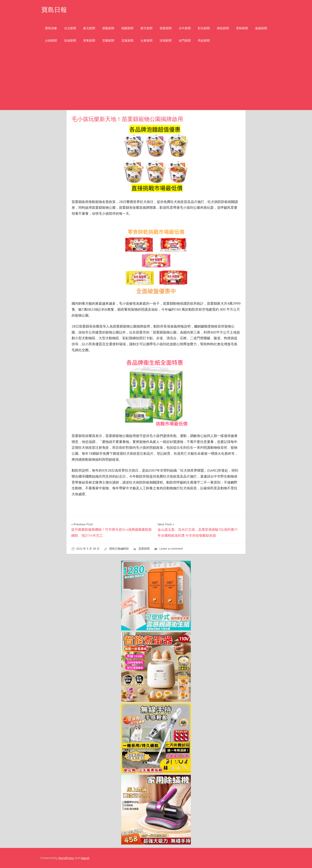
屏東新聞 (89, 40)
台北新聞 (70, 28)
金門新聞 (185, 40)
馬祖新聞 (204, 40)
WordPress (66, 858)
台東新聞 (146, 40)
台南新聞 (51, 40)
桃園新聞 (127, 28)
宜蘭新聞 (108, 40)
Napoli (85, 858)
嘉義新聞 (261, 28)
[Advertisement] (156, 80)
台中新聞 (185, 28)
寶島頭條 (51, 28)
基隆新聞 (108, 28)
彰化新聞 (204, 28)
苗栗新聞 (166, 28)
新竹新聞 (146, 28)
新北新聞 (89, 28)
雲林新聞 (242, 28)
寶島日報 (54, 10)
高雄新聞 (70, 40)
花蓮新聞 (127, 40)
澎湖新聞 (166, 40)
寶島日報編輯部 (119, 549)
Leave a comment (171, 549)
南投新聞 (223, 28)
